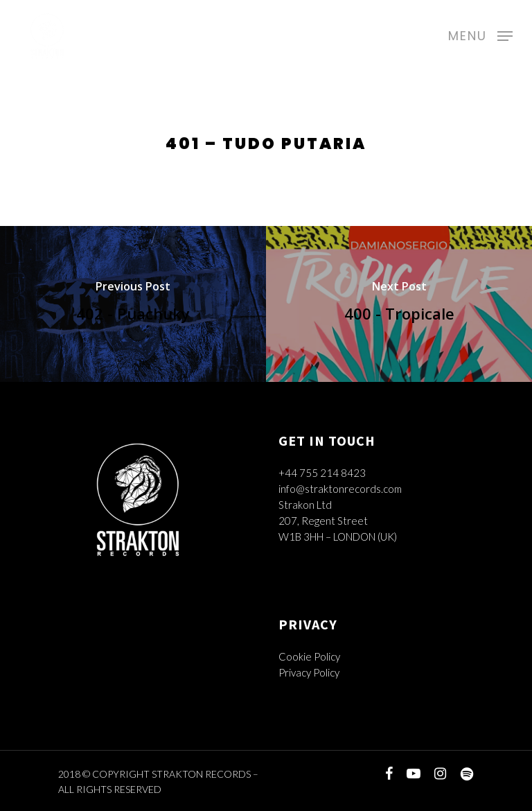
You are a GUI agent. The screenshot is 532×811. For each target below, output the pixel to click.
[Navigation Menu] (480, 34)
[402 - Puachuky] (133, 304)
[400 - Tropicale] (399, 304)
